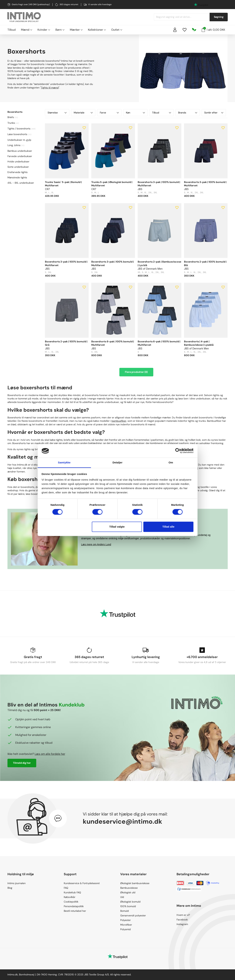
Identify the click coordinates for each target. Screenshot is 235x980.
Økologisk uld (128, 892)
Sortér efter (214, 113)
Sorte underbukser (18, 167)
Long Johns (14, 145)
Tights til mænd (50, 88)
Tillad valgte (117, 527)
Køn (135, 113)
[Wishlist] (185, 30)
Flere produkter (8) (136, 372)
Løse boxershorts (17, 134)
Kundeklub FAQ (72, 892)
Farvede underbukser (20, 156)
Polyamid (125, 929)
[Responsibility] (194, 30)
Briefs (11, 117)
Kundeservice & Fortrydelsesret (82, 883)
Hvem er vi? (183, 915)
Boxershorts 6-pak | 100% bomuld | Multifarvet (113, 343)
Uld (122, 897)
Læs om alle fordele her (50, 754)
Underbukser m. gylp (19, 140)
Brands (188, 113)
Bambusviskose (129, 888)
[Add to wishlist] (84, 128)
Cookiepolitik (71, 902)
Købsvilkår (70, 897)
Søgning (219, 17)
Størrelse (57, 113)
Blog (10, 888)
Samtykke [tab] (64, 462)
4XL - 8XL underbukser (21, 183)
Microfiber (126, 925)
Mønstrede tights (17, 177)
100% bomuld (128, 906)
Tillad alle (168, 527)
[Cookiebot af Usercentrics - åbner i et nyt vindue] (178, 451)
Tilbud (12, 30)
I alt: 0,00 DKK (213, 29)
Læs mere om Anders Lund (96, 544)
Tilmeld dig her (22, 763)
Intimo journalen (17, 883)
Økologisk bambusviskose (135, 883)
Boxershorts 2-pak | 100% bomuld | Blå (205, 263)
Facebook (182, 920)
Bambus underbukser (20, 151)
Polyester (125, 920)
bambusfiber (119, 421)
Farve (109, 113)
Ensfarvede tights (17, 172)
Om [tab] (171, 462)
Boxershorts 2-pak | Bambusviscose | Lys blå (159, 263)
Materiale (83, 113)
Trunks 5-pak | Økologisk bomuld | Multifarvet (112, 184)
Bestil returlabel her (75, 911)
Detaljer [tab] (118, 462)
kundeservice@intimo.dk (122, 821)
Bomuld (125, 911)
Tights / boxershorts (19, 129)
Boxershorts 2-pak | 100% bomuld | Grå (66, 343)
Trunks (11, 123)
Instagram (182, 924)
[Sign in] (175, 30)
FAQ (66, 888)
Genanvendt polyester (133, 915)
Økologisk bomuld (130, 902)
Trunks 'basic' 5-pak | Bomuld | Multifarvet (63, 184)
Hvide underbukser (18, 162)
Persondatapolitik (74, 906)
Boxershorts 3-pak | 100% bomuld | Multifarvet (159, 184)
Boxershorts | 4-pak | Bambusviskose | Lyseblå (199, 343)
